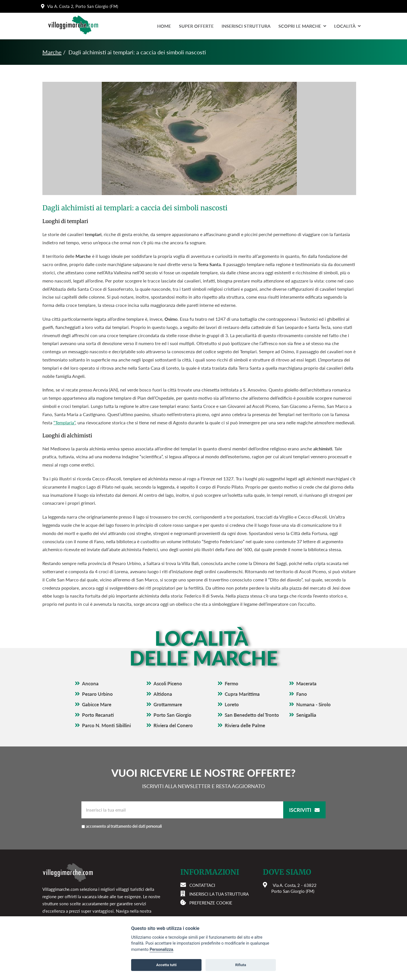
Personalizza (161, 950)
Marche (52, 52)
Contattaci (202, 885)
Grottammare (168, 704)
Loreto (232, 704)
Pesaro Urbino (97, 694)
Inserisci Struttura (246, 26)
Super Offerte (196, 26)
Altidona (163, 694)
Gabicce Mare (97, 704)
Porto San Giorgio (172, 715)
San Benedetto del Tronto (252, 715)
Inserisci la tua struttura (219, 894)
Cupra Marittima (242, 694)
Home (164, 26)
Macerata (306, 683)
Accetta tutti (166, 965)
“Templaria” (64, 422)
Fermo (231, 683)
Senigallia (306, 715)
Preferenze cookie (211, 903)
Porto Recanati (98, 715)
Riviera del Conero (173, 725)
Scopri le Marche (302, 26)
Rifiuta (241, 965)
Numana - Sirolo (313, 704)
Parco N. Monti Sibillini (106, 725)
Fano (302, 694)
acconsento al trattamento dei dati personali (149, 826)
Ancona (90, 683)
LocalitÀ (347, 26)
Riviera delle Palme (245, 725)
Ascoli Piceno (168, 683)
